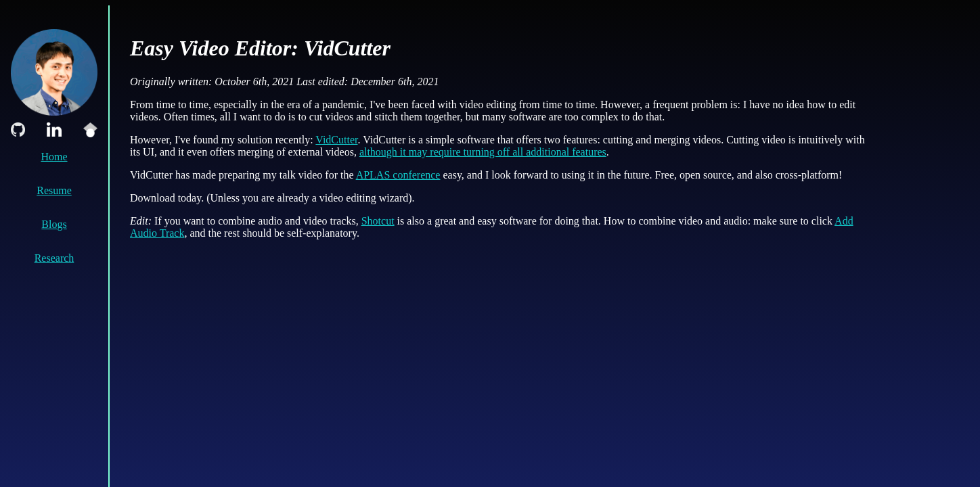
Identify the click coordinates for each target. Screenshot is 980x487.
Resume (54, 190)
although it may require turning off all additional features (483, 152)
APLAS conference (398, 175)
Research (54, 258)
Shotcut (378, 221)
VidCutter (336, 140)
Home (54, 157)
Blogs (54, 224)
